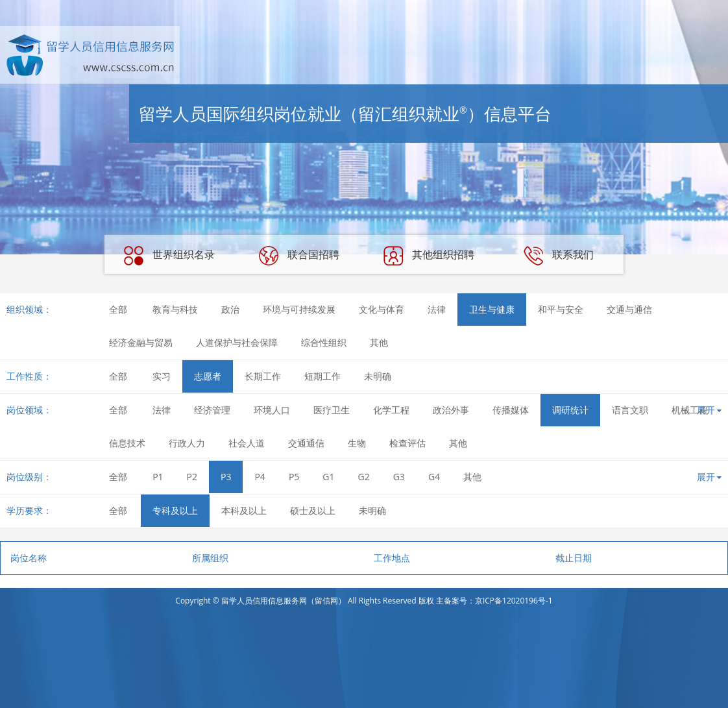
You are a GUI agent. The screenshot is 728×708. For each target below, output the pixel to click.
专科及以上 (175, 510)
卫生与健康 (492, 309)
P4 (260, 477)
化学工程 (391, 410)
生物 (357, 443)
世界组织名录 (169, 256)
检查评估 (407, 443)
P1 (158, 477)
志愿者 (208, 376)
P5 (294, 477)
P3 (226, 477)
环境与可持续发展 (299, 309)
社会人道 (247, 443)
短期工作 (322, 376)
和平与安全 (561, 309)
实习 (162, 376)
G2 (364, 477)
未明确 (378, 376)
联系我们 (559, 256)
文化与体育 (382, 309)
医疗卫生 (332, 410)
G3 (399, 477)
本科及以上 (244, 510)
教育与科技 (175, 309)
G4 (434, 477)
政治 (230, 309)
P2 (192, 477)
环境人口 (272, 410)
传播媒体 (511, 410)
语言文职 (630, 410)
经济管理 (212, 410)
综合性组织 (324, 342)
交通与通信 (629, 309)
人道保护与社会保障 (237, 342)
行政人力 (187, 443)
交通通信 (306, 443)
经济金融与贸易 (141, 342)
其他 (379, 342)
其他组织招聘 (429, 256)
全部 (118, 309)
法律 (437, 309)
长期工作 (263, 376)
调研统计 (570, 410)
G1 (328, 477)
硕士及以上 (313, 510)
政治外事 (451, 410)
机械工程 (690, 410)
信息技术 (127, 443)
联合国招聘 (299, 256)
